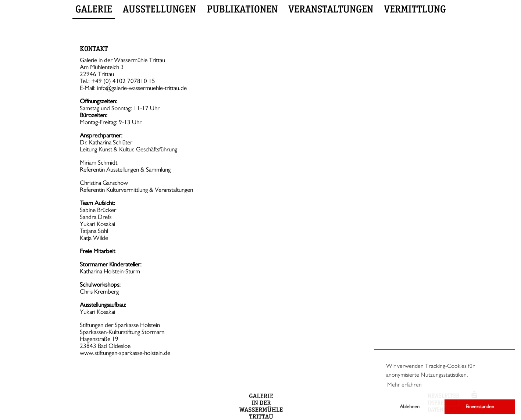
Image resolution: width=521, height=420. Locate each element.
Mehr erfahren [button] (404, 385)
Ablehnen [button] (410, 406)
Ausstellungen (159, 9)
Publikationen (242, 9)
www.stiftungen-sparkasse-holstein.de (125, 353)
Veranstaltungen (331, 9)
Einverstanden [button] (480, 406)
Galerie (94, 9)
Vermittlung (415, 9)
